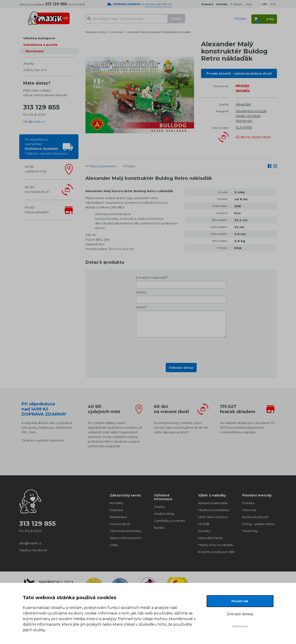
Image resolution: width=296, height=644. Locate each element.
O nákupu (236, 4)
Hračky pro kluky (248, 116)
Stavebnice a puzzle (40, 45)
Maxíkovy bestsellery (214, 510)
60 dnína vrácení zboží (37, 189)
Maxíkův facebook (33, 550)
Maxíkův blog (164, 514)
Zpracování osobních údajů (126, 541)
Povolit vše (240, 601)
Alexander (243, 104)
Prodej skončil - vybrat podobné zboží (239, 73)
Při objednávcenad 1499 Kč (46, 146)
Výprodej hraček (210, 538)
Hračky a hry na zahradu (215, 545)
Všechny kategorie (39, 38)
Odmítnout (240, 626)
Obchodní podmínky (125, 531)
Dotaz (130, 166)
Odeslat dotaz (181, 368)
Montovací (34, 51)
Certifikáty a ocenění (170, 521)
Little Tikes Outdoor (213, 517)
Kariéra (159, 528)
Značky (29, 63)
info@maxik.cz (34, 122)
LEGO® (204, 524)
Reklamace (119, 517)
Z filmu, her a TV (35, 70)
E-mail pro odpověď (151, 277)
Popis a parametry (103, 166)
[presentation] (181, 349)
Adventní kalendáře (213, 503)
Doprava (116, 510)
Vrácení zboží (120, 524)
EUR (273, 4)
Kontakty (117, 503)
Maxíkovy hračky (96, 32)
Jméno (141, 292)
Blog (249, 4)
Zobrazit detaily (240, 614)
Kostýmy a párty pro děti (215, 552)
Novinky (204, 531)
